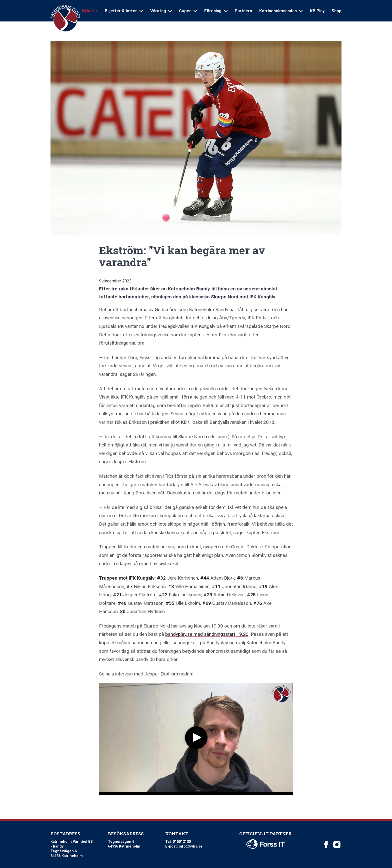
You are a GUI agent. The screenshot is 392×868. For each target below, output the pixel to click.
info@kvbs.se (191, 846)
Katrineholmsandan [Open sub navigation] (281, 11)
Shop (336, 11)
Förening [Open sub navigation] (216, 11)
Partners (243, 11)
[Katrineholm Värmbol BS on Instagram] (337, 845)
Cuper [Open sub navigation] (188, 11)
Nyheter (90, 11)
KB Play (317, 11)
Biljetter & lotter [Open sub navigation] (124, 11)
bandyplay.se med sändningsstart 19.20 (207, 634)
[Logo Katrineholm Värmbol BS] (65, 18)
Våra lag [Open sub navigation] (161, 11)
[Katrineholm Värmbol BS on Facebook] (326, 845)
